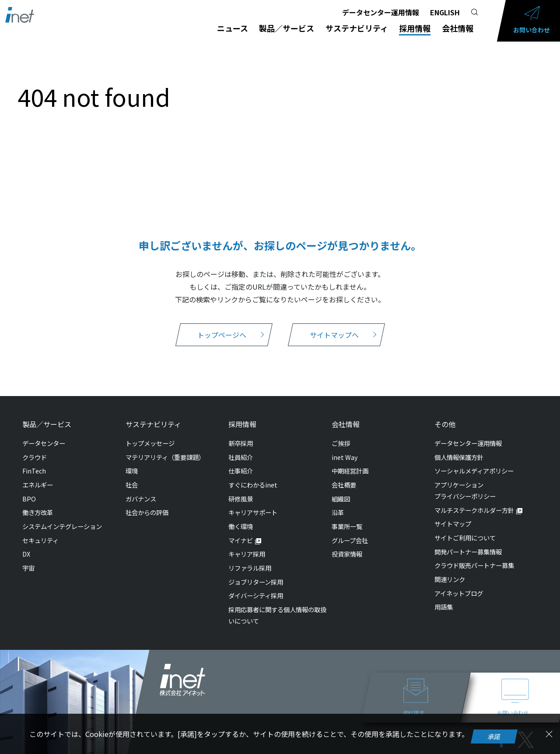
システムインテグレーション (62, 526)
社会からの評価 (147, 512)
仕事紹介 (241, 471)
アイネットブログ (459, 593)
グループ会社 (350, 540)
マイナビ (241, 540)
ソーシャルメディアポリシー (474, 471)
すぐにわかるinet (253, 485)
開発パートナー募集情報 (468, 552)
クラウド (35, 457)
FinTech (34, 471)
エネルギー (38, 485)
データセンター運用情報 (381, 12)
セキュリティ (40, 540)
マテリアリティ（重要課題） (165, 457)
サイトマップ (453, 524)
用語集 (444, 607)
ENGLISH (445, 12)
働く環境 (241, 526)
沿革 (338, 512)
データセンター (44, 443)
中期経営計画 (350, 471)
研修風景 (241, 499)
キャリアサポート (253, 512)
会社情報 (458, 28)
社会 (132, 485)
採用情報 (415, 28)
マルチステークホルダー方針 (474, 510)
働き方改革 (38, 512)
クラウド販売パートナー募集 (474, 565)
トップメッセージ (150, 443)
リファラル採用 (250, 568)
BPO (29, 499)
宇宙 (28, 568)
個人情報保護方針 (459, 457)
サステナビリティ (357, 28)
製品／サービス (287, 28)
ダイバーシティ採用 (256, 595)
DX (26, 554)
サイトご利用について (465, 538)
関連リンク (450, 579)
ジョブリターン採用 (256, 582)
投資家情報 (347, 554)
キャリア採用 (247, 554)
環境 (132, 471)
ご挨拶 (341, 443)
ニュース (233, 28)
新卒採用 (241, 443)
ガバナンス (141, 499)
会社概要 (344, 485)
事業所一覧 (347, 526)
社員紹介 (241, 457)
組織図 (341, 499)
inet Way (345, 457)
